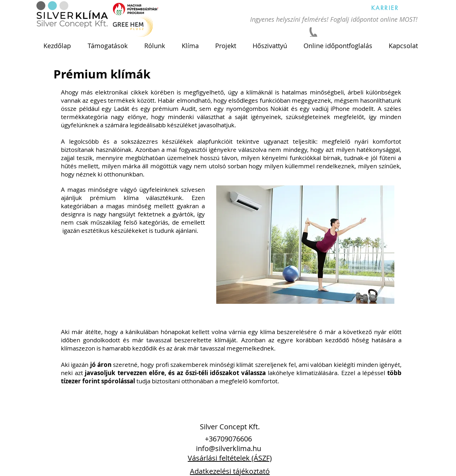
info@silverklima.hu (229, 448)
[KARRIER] (385, 8)
